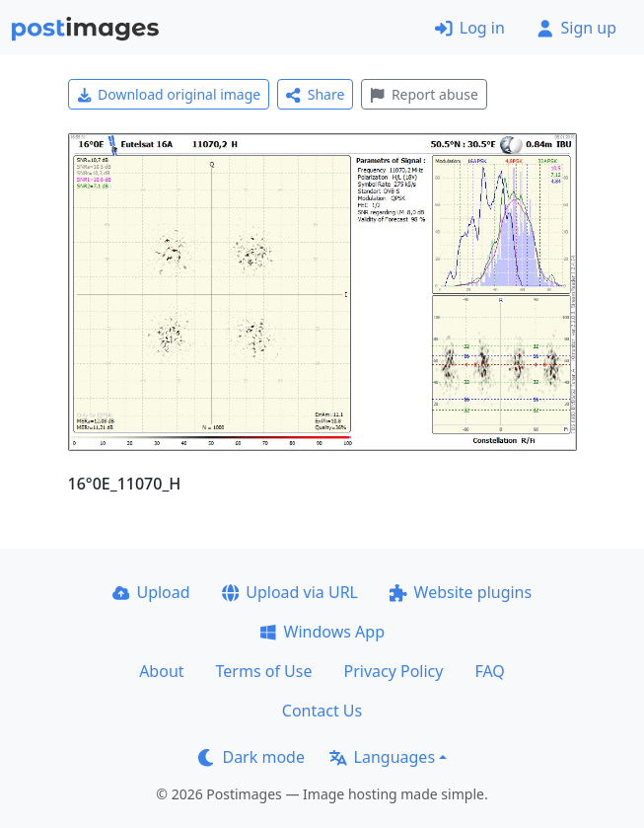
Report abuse (424, 94)
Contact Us (322, 711)
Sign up (576, 28)
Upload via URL (290, 592)
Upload (151, 592)
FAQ (489, 671)
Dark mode (251, 757)
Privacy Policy (393, 671)
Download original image (169, 94)
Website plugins (461, 592)
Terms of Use (264, 671)
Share (315, 94)
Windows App (322, 632)
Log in (470, 28)
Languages (382, 757)
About (161, 671)
